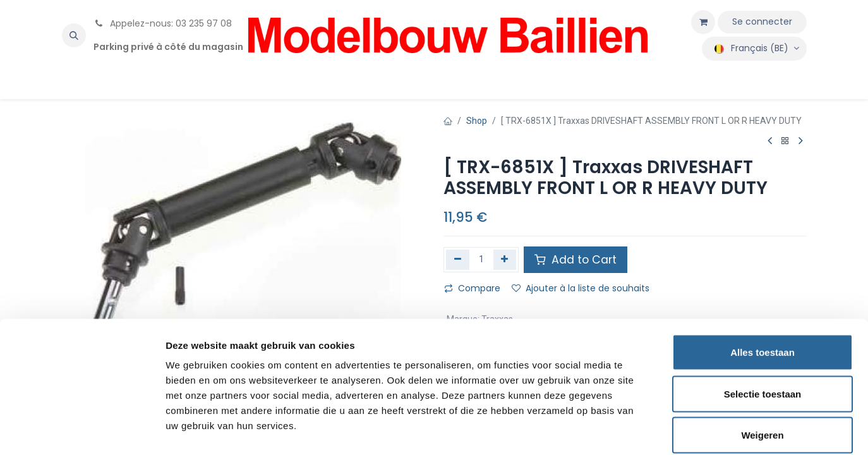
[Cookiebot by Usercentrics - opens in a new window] (82, 430)
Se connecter (762, 21)
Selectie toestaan (763, 331)
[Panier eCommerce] (703, 22)
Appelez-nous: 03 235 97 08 (163, 23)
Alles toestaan (763, 289)
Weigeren (762, 372)
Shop (477, 121)
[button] (74, 35)
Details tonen (683, 430)
